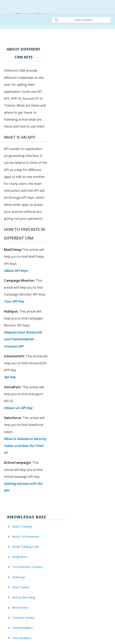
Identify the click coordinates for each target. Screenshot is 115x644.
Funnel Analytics (22, 628)
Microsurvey (20, 607)
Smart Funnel (21, 587)
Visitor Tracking (22, 526)
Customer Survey (23, 618)
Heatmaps (19, 577)
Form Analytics (22, 638)
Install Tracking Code (25, 547)
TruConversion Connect (27, 567)
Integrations (20, 557)
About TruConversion (26, 537)
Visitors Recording (24, 597)
